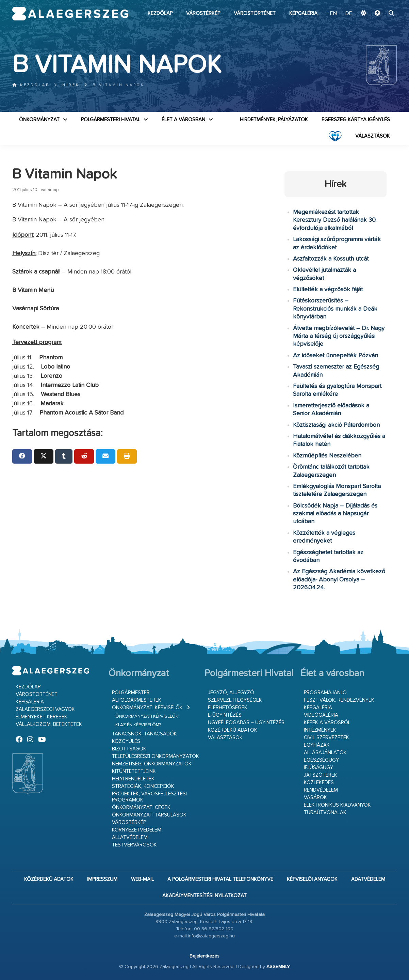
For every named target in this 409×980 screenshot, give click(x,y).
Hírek (71, 85)
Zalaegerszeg (70, 14)
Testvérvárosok (134, 845)
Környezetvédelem (137, 830)
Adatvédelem (368, 879)
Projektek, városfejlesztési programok (149, 797)
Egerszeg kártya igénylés (356, 120)
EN (333, 14)
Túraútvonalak (325, 813)
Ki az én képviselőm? (138, 725)
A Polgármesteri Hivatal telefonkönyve (220, 879)
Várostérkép (203, 13)
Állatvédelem (130, 837)
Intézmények (320, 730)
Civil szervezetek (326, 738)
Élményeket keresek (42, 717)
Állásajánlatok (325, 753)
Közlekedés (319, 783)
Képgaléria (303, 13)
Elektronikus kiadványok (337, 805)
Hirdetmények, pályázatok (274, 120)
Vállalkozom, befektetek (49, 724)
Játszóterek (321, 775)
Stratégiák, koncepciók (143, 786)
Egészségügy (321, 760)
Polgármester (131, 693)
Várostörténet (255, 13)
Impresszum (102, 879)
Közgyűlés (126, 741)
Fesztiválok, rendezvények (339, 700)
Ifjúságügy (318, 768)
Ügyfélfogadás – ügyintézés (246, 723)
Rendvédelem (321, 790)
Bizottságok (129, 749)
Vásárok (315, 798)
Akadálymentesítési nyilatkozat (204, 896)
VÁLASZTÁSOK (373, 136)
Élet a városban (183, 120)
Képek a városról (327, 723)
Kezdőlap (160, 13)
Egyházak (317, 745)
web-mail (142, 879)
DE (349, 14)
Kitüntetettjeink (134, 771)
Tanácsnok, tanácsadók (144, 734)
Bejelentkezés (204, 956)
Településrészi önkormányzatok (156, 756)
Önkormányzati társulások (149, 815)
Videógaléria (321, 715)
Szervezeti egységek (235, 700)
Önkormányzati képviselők (147, 708)
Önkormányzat (39, 120)
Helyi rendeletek (133, 779)
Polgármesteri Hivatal (111, 120)
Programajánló (325, 693)
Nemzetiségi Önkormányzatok (152, 764)
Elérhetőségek (228, 708)
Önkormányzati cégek (141, 807)
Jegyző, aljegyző (231, 693)
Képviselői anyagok (312, 879)
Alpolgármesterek (137, 700)
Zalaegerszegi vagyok (45, 709)
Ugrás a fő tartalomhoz (380, 3)
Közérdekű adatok (233, 730)
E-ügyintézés (225, 715)
